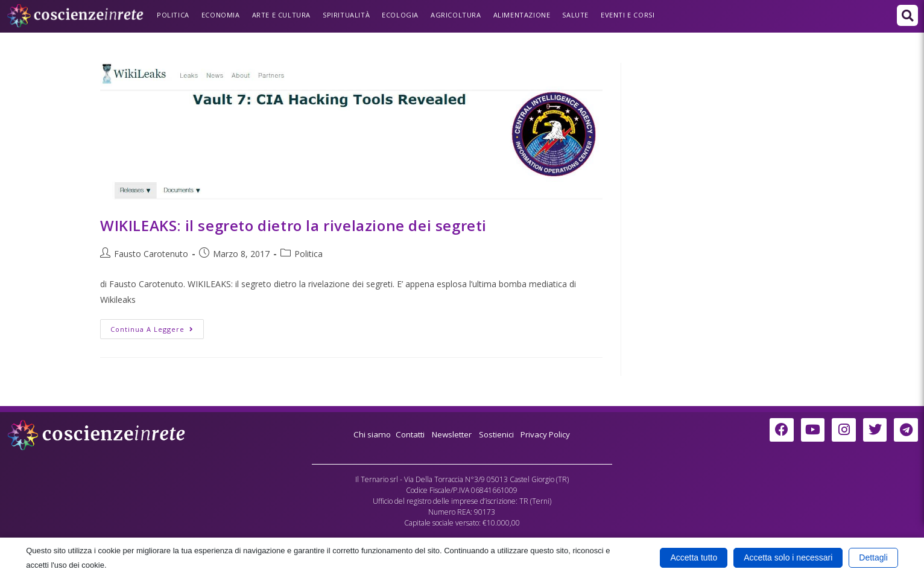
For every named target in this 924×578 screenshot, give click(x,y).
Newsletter (451, 434)
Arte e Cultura (281, 15)
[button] (907, 15)
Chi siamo (367, 434)
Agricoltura (456, 15)
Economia (221, 15)
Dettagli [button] (873, 557)
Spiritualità (346, 15)
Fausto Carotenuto (151, 254)
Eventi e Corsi (628, 15)
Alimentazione (522, 15)
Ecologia (400, 15)
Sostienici (499, 434)
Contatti (407, 434)
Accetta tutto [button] (694, 557)
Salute (575, 15)
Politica (173, 15)
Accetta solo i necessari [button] (788, 557)
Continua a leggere (157, 326)
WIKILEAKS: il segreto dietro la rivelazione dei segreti (293, 225)
